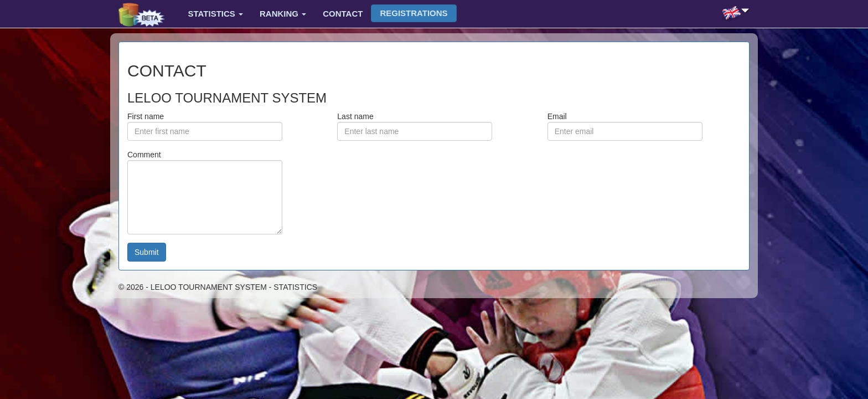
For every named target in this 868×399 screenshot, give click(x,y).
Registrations (414, 13)
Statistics (216, 14)
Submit (147, 252)
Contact (343, 14)
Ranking (283, 14)
